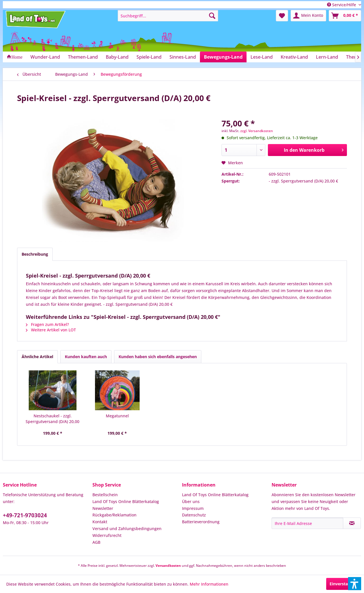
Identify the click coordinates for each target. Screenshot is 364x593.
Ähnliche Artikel (37, 357)
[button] (355, 584)
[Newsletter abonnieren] (352, 523)
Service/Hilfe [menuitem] (342, 5)
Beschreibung (35, 254)
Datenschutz (194, 515)
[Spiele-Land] (149, 57)
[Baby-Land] (117, 57)
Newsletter (103, 508)
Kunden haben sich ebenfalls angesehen (158, 357)
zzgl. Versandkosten (257, 131)
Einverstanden (344, 584)
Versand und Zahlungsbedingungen (127, 529)
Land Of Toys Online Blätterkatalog (126, 501)
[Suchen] (212, 16)
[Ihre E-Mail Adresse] (307, 523)
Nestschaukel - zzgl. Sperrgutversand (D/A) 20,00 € (52, 419)
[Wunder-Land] (45, 57)
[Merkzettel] (282, 16)
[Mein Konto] (308, 16)
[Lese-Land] (262, 57)
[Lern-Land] (327, 57)
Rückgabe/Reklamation (114, 515)
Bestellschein (105, 495)
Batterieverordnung (201, 522)
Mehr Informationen (209, 584)
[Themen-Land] (83, 57)
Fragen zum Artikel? (47, 324)
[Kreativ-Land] (294, 57)
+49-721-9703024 (25, 515)
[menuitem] (168, 16)
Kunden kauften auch (86, 357)
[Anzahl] (243, 150)
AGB (96, 542)
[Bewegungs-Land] (223, 57)
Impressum (193, 508)
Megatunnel (117, 416)
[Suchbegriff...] (168, 16)
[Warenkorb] (345, 16)
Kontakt (100, 522)
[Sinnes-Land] (183, 57)
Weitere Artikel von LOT (51, 330)
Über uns (191, 501)
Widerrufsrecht (107, 535)
